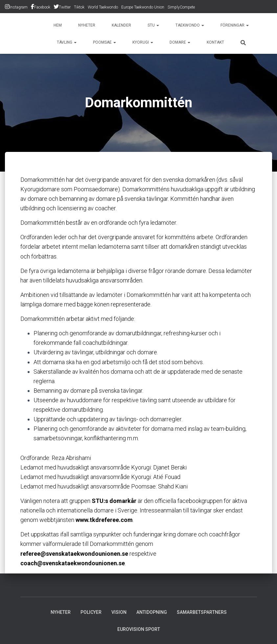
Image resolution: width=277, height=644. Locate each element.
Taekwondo (190, 25)
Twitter (65, 7)
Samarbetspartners (202, 612)
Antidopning (152, 612)
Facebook (42, 7)
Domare (180, 42)
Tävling (67, 42)
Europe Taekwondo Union (143, 7)
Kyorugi (143, 42)
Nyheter (87, 25)
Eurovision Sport (139, 629)
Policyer (91, 612)
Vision (119, 612)
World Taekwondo (103, 7)
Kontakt (215, 42)
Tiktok (79, 7)
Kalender (121, 25)
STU (153, 25)
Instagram (19, 7)
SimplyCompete (181, 7)
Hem (58, 25)
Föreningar (235, 25)
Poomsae (104, 42)
